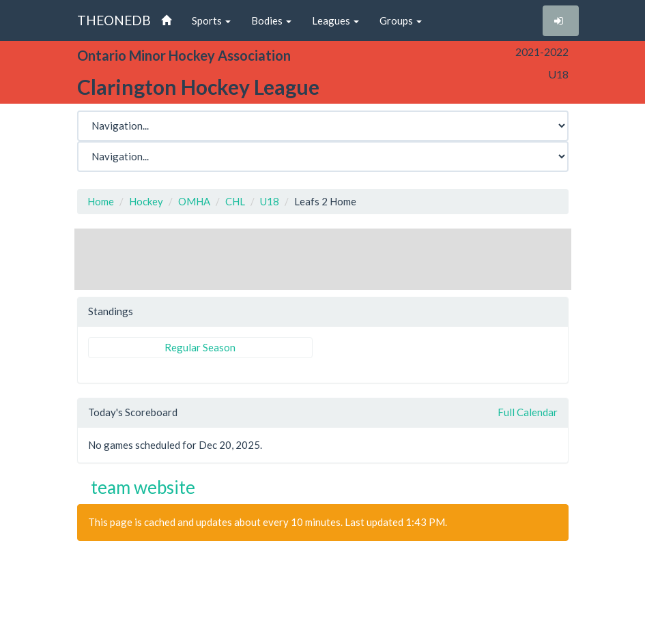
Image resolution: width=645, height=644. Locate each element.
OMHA (194, 201)
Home (101, 201)
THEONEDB (114, 20)
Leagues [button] (335, 20)
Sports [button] (211, 20)
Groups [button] (401, 20)
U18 (270, 201)
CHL (235, 201)
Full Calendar (528, 412)
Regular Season (200, 347)
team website (143, 487)
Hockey (146, 201)
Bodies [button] (271, 20)
